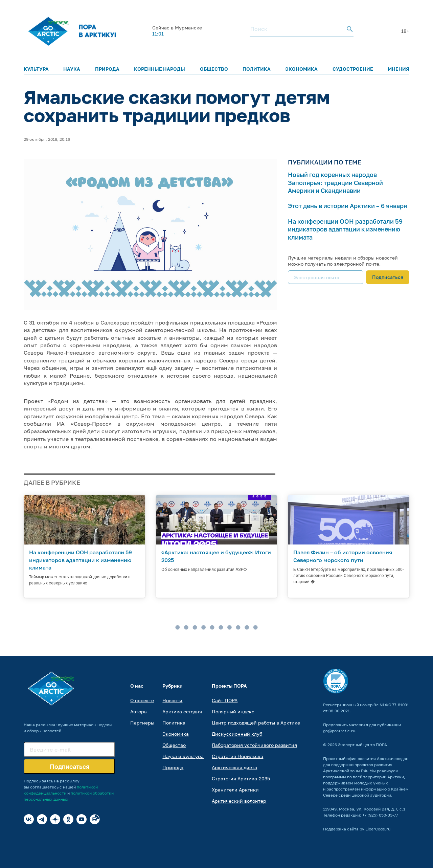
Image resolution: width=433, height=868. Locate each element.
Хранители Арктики (235, 790)
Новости (172, 700)
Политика (257, 69)
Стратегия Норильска (237, 756)
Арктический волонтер (239, 801)
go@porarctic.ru (339, 731)
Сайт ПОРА (225, 700)
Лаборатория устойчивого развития (254, 745)
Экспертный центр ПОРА (362, 745)
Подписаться (388, 277)
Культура (36, 69)
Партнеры (142, 723)
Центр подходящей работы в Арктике (256, 723)
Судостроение (353, 69)
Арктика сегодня (182, 711)
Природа (107, 69)
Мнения (398, 69)
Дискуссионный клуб (237, 734)
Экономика (301, 69)
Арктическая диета (234, 767)
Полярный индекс (233, 711)
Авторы (139, 711)
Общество (214, 69)
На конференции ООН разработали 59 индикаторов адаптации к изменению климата (345, 229)
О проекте (142, 700)
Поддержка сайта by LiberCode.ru (357, 829)
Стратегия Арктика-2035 (241, 778)
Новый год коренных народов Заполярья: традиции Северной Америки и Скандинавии (335, 183)
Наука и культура (183, 756)
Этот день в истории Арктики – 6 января (347, 206)
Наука (72, 69)
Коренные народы (159, 69)
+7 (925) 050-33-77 (380, 815)
